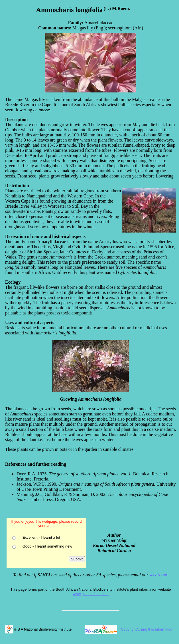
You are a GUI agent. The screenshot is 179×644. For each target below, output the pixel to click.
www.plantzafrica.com (91, 594)
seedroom (158, 575)
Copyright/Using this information (147, 629)
